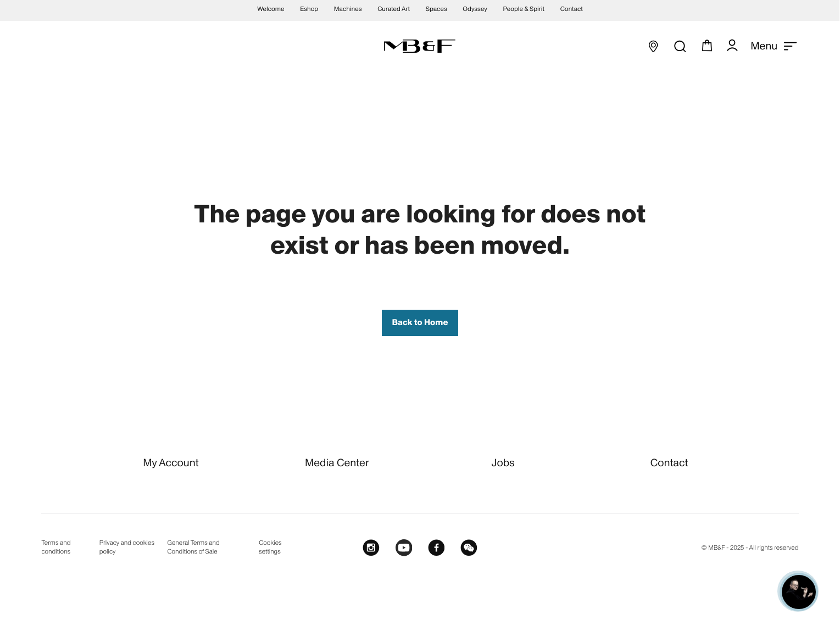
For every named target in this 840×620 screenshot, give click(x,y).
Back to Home (420, 323)
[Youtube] (404, 548)
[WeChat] (469, 548)
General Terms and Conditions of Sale (193, 547)
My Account (171, 463)
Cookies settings (270, 547)
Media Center (337, 463)
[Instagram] (371, 548)
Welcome (271, 9)
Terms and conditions (56, 547)
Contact (669, 463)
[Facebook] (436, 548)
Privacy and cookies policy (127, 547)
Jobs (503, 463)
